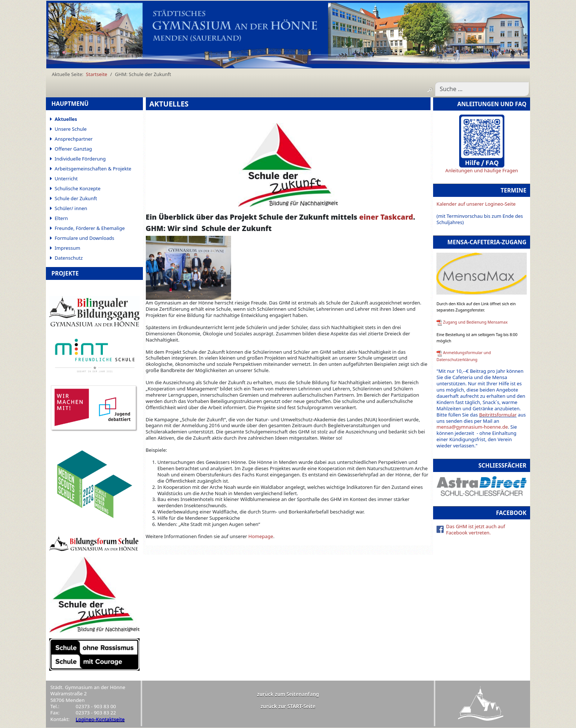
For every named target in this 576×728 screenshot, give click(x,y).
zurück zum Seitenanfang (288, 694)
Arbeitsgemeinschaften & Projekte (93, 169)
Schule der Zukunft (76, 198)
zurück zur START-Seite (288, 706)
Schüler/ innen (71, 208)
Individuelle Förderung (80, 159)
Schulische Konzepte (78, 188)
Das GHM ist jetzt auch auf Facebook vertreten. (476, 529)
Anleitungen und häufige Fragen (482, 170)
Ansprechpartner (74, 139)
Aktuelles (66, 119)
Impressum (68, 248)
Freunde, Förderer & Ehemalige (90, 228)
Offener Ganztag (73, 149)
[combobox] (482, 89)
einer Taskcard (386, 217)
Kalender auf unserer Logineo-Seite (476, 204)
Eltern (61, 218)
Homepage (261, 536)
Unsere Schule (71, 129)
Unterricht (66, 179)
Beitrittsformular (498, 415)
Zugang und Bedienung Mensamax (475, 322)
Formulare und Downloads (84, 238)
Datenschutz (69, 258)
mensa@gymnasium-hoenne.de (472, 427)
